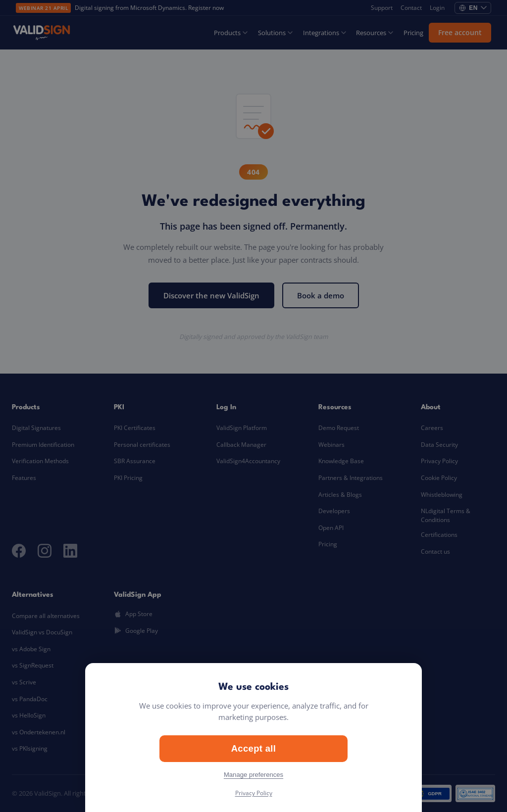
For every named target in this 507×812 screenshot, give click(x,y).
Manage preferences (253, 775)
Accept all (254, 748)
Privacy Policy (254, 793)
